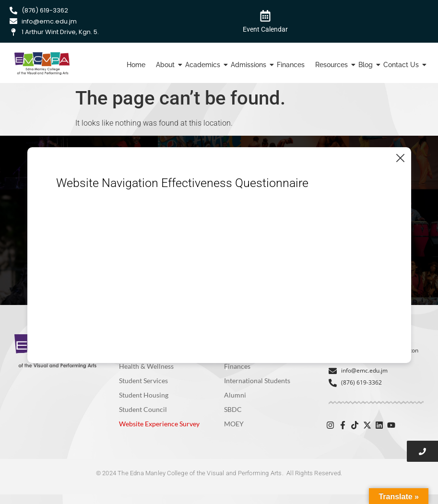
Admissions (250, 65)
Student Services (143, 381)
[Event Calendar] (265, 15)
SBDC (233, 409)
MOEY (234, 424)
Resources (333, 65)
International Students (257, 381)
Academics (204, 65)
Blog (367, 65)
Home (136, 65)
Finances (291, 65)
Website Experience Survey (159, 424)
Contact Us (402, 65)
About (166, 65)
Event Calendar (265, 29)
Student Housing (144, 395)
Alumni (235, 395)
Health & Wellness (146, 366)
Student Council (143, 409)
